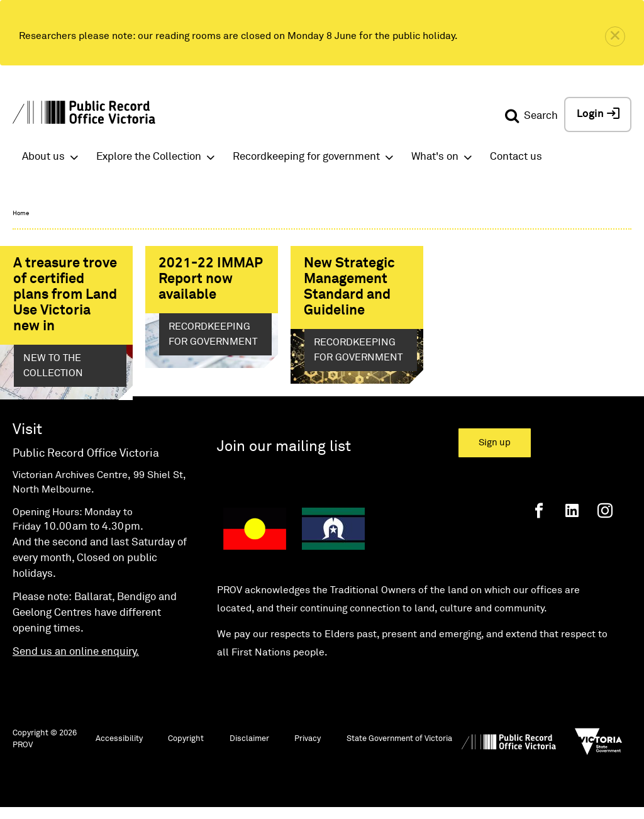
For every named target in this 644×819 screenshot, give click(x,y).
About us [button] (43, 157)
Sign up (495, 452)
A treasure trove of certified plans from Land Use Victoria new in (65, 295)
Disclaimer (249, 748)
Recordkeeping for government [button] (306, 157)
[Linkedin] (572, 520)
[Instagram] (605, 520)
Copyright (186, 748)
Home (21, 213)
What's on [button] (435, 157)
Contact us (516, 157)
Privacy (308, 748)
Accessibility (119, 748)
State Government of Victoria (399, 748)
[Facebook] (539, 520)
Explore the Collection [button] (149, 157)
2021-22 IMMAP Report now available (211, 279)
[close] (615, 36)
